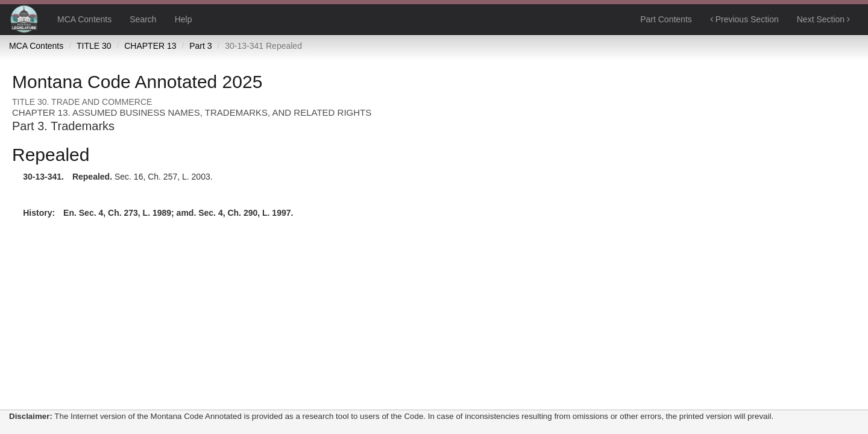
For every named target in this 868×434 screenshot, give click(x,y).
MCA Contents (84, 19)
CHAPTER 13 (150, 46)
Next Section (823, 19)
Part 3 (200, 46)
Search (143, 19)
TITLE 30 (94, 46)
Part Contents (666, 19)
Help (184, 19)
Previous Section (744, 19)
